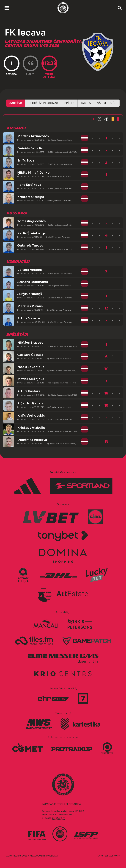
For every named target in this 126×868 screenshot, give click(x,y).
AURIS (117, 856)
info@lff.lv (58, 818)
